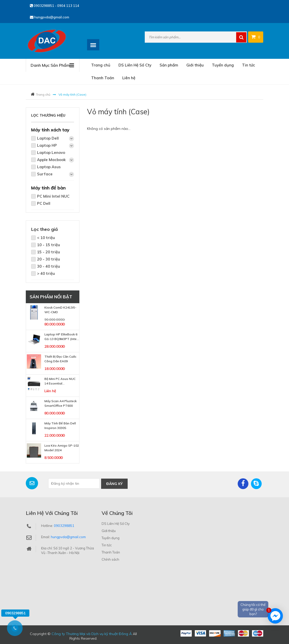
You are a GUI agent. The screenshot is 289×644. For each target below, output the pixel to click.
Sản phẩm (169, 65)
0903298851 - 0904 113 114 (55, 6)
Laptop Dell (56, 138)
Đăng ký (114, 483)
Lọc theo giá (44, 229)
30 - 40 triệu (49, 266)
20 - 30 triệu (49, 259)
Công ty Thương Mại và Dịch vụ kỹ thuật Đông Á (92, 634)
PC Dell (44, 203)
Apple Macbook (56, 160)
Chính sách (110, 559)
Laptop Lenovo (51, 152)
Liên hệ (129, 78)
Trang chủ (101, 65)
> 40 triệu (46, 273)
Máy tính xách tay (50, 130)
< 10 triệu (46, 238)
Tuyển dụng (223, 65)
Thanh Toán (103, 78)
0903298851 (64, 525)
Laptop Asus (49, 167)
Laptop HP (56, 146)
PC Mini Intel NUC (53, 196)
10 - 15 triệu (49, 245)
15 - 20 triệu (49, 252)
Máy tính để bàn (48, 188)
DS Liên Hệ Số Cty (135, 65)
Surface (56, 174)
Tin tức (249, 65)
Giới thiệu (195, 65)
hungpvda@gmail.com (50, 17)
